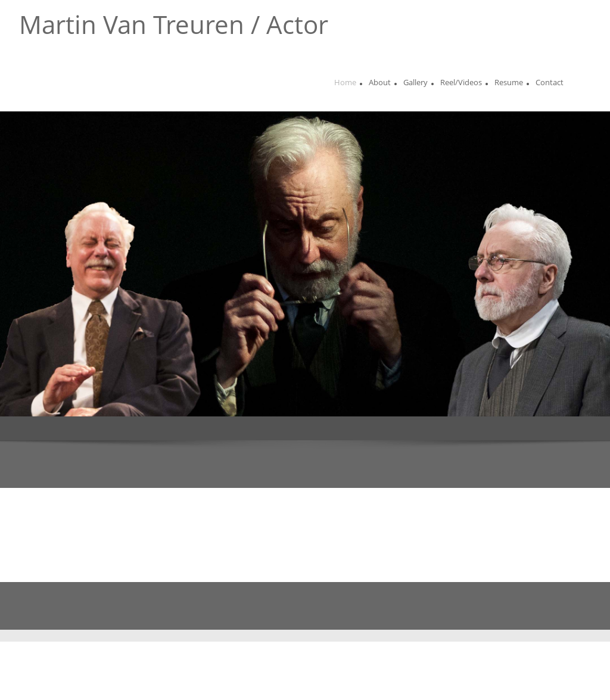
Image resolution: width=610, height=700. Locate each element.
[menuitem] (345, 84)
